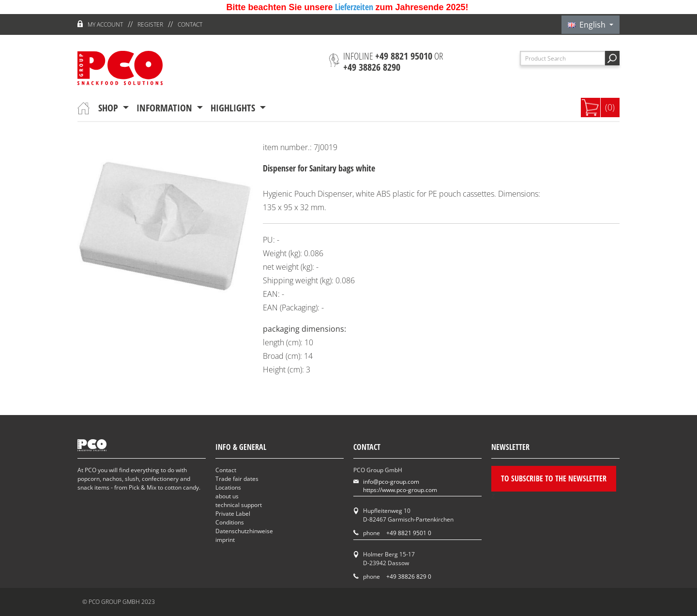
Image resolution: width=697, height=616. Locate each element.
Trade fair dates (237, 479)
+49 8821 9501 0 (409, 533)
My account (105, 24)
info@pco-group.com (391, 482)
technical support (239, 505)
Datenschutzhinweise (244, 531)
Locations (228, 487)
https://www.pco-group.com (400, 490)
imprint (225, 540)
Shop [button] (109, 108)
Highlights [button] (234, 108)
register (150, 24)
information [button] (166, 108)
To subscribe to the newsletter (554, 478)
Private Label (233, 514)
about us (227, 496)
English (588, 25)
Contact (190, 24)
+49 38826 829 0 (409, 577)
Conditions (230, 522)
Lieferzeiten (355, 7)
